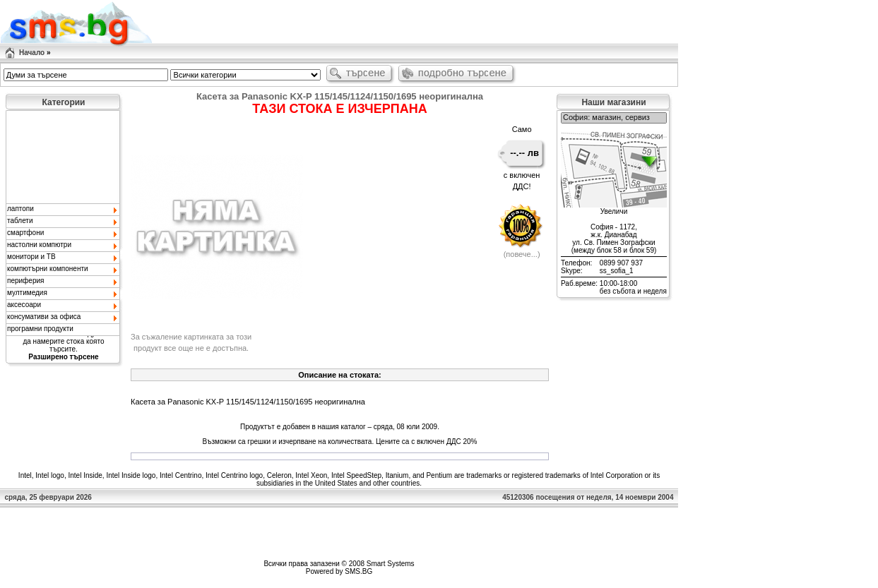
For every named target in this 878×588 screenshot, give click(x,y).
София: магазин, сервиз (614, 118)
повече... (522, 254)
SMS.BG (358, 571)
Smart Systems (391, 564)
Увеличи (614, 211)
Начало (32, 53)
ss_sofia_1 (617, 271)
